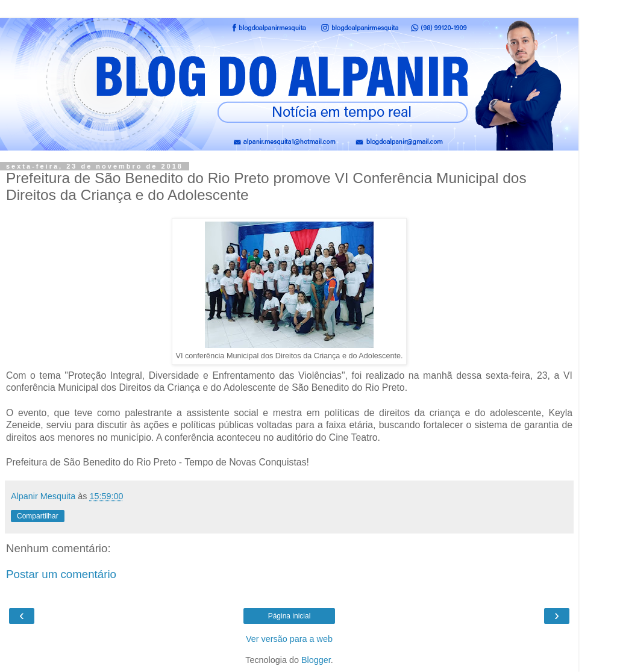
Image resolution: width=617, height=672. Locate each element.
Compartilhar (38, 516)
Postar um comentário (61, 574)
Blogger (316, 660)
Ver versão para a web (289, 639)
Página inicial (290, 616)
